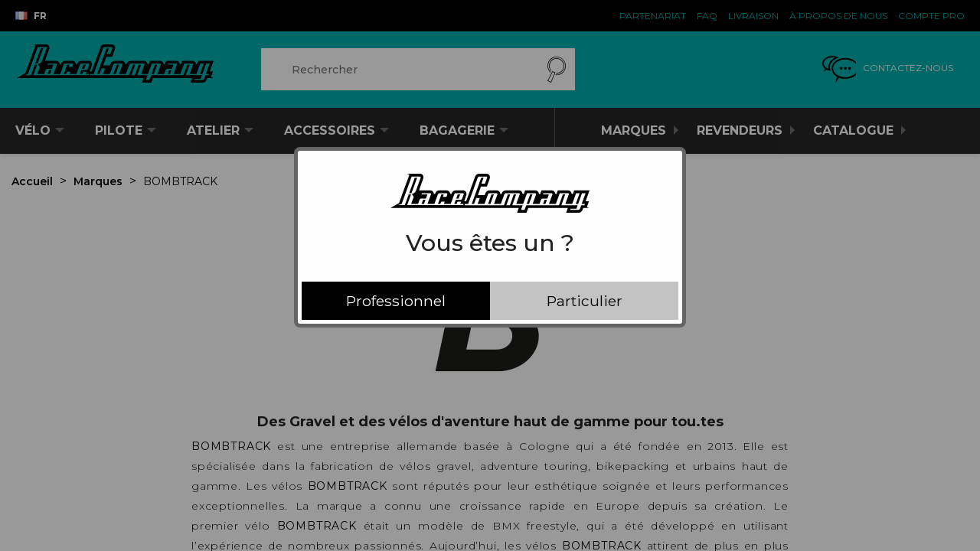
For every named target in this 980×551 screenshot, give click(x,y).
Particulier (585, 301)
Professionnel (396, 301)
